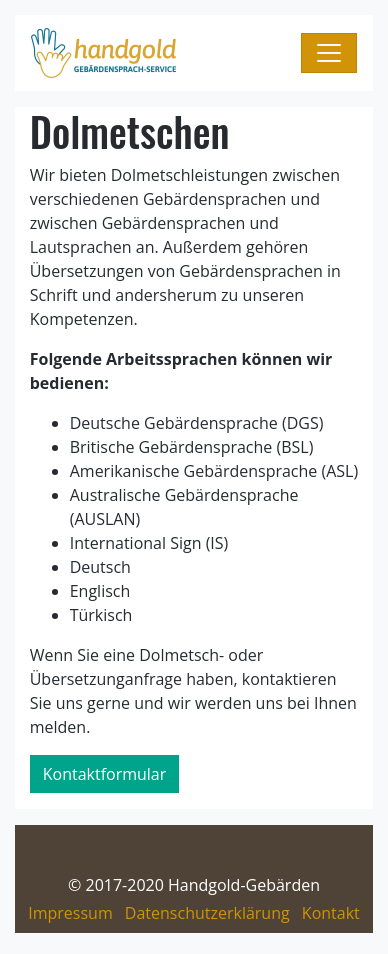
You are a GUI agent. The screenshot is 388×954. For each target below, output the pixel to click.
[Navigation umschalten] (329, 53)
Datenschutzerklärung (207, 913)
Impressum (70, 913)
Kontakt (331, 913)
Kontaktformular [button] (105, 774)
